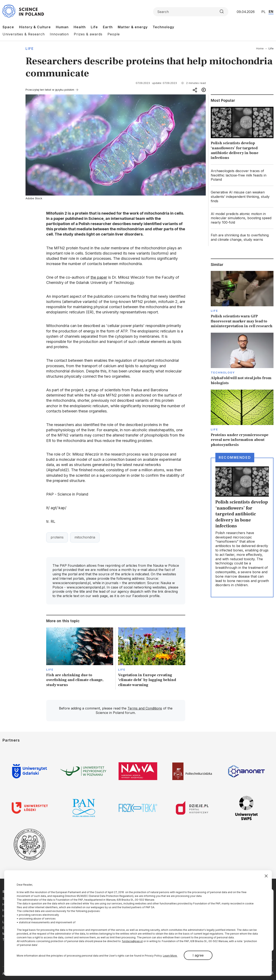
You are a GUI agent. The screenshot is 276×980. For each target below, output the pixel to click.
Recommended (235, 457)
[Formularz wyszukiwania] (191, 12)
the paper (99, 277)
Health (80, 27)
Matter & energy (133, 27)
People (114, 34)
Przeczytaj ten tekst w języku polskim (50, 90)
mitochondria (85, 537)
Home (260, 48)
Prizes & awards (88, 34)
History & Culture (35, 27)
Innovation (59, 34)
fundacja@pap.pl (132, 941)
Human (62, 27)
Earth (108, 27)
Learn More (170, 956)
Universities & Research (24, 34)
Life (94, 27)
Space (8, 27)
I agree (198, 955)
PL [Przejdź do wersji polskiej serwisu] (263, 12)
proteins (57, 537)
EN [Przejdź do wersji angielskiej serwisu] (271, 12)
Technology (163, 27)
